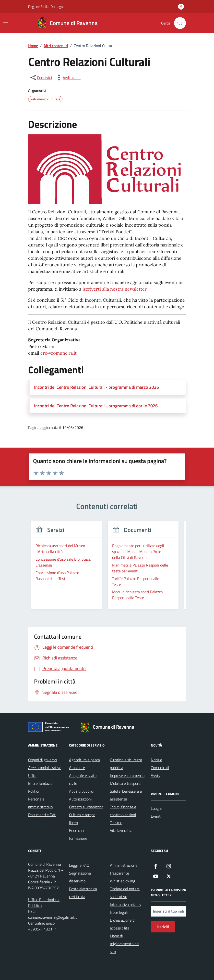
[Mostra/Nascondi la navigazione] (6, 23)
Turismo (116, 823)
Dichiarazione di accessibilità (123, 924)
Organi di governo (42, 760)
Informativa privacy (126, 904)
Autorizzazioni (80, 799)
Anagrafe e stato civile (83, 779)
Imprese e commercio (127, 775)
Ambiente (77, 768)
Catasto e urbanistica (86, 807)
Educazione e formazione (80, 834)
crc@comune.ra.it (59, 353)
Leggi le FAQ (79, 865)
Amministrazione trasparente (124, 869)
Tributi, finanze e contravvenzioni (123, 811)
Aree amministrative (45, 768)
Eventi (156, 816)
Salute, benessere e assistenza (126, 795)
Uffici (32, 775)
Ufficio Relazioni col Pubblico (44, 903)
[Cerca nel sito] (180, 23)
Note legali (119, 912)
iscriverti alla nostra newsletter (115, 289)
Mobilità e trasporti (125, 783)
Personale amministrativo (40, 803)
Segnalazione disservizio (80, 877)
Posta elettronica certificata (83, 893)
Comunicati (160, 768)
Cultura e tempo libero (82, 819)
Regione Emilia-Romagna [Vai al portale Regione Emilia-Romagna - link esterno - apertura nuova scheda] (46, 6)
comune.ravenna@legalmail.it (53, 917)
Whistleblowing (123, 881)
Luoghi (156, 808)
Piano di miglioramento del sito (125, 944)
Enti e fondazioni (42, 783)
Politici (33, 791)
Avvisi (156, 775)
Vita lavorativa (122, 830)
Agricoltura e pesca (84, 760)
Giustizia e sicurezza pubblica (126, 764)
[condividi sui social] (41, 77)
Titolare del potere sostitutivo (125, 893)
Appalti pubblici (81, 791)
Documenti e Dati (42, 815)
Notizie (156, 760)
